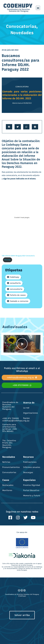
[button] (38, 8)
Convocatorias (9, 472)
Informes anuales (32, 467)
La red (26, 408)
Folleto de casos (18, 295)
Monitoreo (7, 490)
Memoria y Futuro (32, 496)
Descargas (28, 472)
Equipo (26, 418)
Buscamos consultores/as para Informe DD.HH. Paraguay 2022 (20, 62)
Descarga (7, 260)
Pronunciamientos (11, 467)
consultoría (15, 283)
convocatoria (16, 289)
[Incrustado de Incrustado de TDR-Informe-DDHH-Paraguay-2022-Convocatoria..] (22, 218)
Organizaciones (31, 413)
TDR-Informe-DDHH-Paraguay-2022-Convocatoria (18, 256)
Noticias (6, 462)
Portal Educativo (31, 490)
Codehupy (14, 277)
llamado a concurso (19, 301)
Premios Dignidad (32, 485)
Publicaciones (30, 462)
